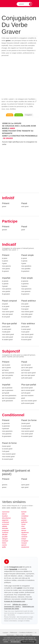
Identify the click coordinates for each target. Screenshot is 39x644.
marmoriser (6, 512)
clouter (24, 524)
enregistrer (25, 541)
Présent (6, 203)
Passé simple (28, 255)
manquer (24, 535)
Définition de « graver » (20, 604)
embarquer (6, 522)
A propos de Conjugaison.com (15, 601)
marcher (24, 508)
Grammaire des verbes (12, 609)
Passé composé (9, 301)
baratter (24, 518)
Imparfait (6, 278)
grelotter (24, 520)
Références (14, 633)
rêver (23, 526)
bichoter (24, 512)
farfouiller (5, 528)
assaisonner (25, 547)
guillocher (24, 522)
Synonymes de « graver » (13, 607)
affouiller (5, 535)
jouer (19, 508)
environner (6, 524)
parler (8, 508)
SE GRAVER (8, 138)
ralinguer (5, 539)
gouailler (5, 537)
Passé (24, 203)
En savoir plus (15, 642)
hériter (4, 543)
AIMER (12, 128)
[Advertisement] (19, 77)
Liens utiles (29, 635)
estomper (5, 541)
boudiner (5, 516)
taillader (5, 526)
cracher (5, 545)
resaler (24, 528)
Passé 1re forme (29, 420)
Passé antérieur (29, 301)
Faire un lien (20, 635)
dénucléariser (6, 518)
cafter (23, 514)
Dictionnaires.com (28, 607)
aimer (4, 508)
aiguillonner (25, 533)
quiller (4, 547)
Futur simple (27, 278)
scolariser (5, 533)
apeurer (24, 545)
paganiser (5, 520)
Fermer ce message (28, 642)
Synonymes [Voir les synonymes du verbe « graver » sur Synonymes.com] (19, 115)
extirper (24, 539)
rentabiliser (25, 516)
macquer (24, 543)
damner (5, 514)
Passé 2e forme (9, 443)
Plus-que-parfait (9, 324)
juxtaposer (5, 530)
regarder (14, 508)
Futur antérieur (28, 324)
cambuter (24, 537)
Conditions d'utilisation (26, 633)
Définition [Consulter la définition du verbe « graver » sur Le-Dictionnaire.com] (10, 115)
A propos (5, 633)
